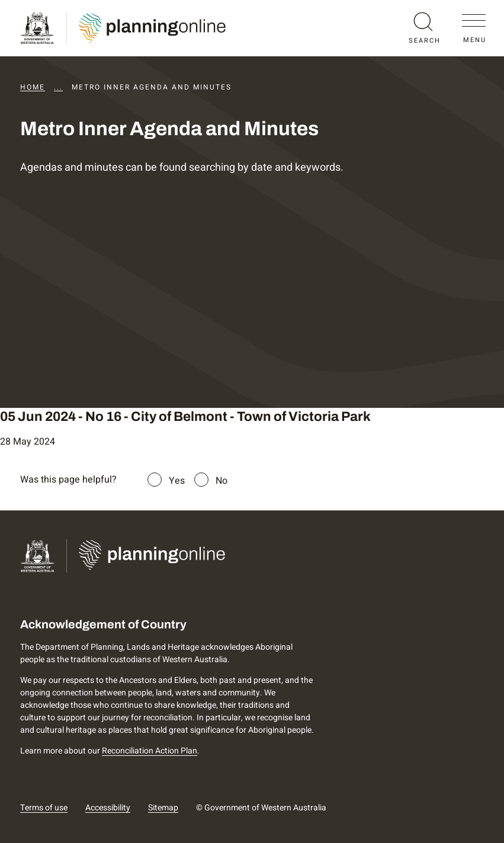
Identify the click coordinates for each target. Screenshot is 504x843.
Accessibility (108, 808)
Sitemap (163, 808)
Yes (177, 481)
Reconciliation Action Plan (150, 751)
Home (33, 87)
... (58, 87)
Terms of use (44, 808)
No (221, 481)
